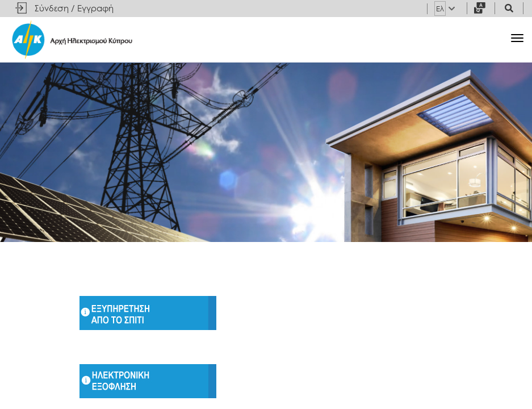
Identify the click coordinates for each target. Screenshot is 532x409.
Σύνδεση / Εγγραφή (74, 8)
